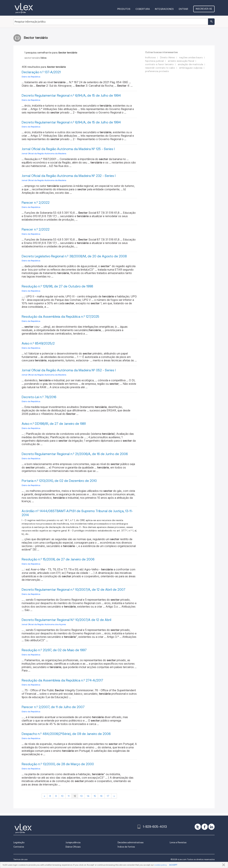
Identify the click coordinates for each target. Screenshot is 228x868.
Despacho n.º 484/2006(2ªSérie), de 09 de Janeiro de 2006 (66, 734)
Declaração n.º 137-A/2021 (41, 72)
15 (95, 796)
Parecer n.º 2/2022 (36, 203)
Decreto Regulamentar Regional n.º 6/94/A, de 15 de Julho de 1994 (71, 95)
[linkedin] (211, 827)
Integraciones (164, 9)
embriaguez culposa (191, 68)
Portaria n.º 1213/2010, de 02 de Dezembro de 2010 (59, 481)
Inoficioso (151, 57)
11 (69, 796)
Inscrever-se (204, 9)
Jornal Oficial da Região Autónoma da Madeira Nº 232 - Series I (69, 176)
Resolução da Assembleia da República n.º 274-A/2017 (62, 680)
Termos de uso (20, 859)
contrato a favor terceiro (159, 64)
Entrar (183, 9)
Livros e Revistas (178, 842)
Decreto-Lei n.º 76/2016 (39, 397)
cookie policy (160, 865)
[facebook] (205, 827)
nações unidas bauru (191, 57)
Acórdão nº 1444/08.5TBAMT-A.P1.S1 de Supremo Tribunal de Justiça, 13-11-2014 (77, 513)
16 (101, 796)
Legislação (19, 842)
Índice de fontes (126, 847)
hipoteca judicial (154, 61)
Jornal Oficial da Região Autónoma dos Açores (44, 624)
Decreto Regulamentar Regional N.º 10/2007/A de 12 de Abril (66, 620)
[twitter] (198, 827)
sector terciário (35, 58)
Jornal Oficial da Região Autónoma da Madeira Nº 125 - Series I (68, 149)
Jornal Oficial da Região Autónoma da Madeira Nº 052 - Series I (69, 370)
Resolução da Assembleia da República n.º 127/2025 (60, 317)
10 (62, 796)
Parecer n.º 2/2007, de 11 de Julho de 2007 (53, 707)
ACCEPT (173, 865)
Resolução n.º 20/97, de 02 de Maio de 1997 (54, 650)
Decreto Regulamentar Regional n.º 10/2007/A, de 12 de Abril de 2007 (74, 590)
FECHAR (223, 865)
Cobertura (143, 9)
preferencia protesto (157, 71)
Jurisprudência (73, 842)
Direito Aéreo (168, 57)
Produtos (124, 9)
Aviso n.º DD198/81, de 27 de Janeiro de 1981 (54, 424)
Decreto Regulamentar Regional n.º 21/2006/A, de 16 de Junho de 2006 (75, 454)
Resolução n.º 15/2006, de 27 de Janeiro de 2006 (58, 559)
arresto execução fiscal (181, 61)
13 (81, 796)
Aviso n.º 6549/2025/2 (38, 343)
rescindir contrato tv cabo (160, 68)
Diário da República (31, 77)
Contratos (19, 847)
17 (108, 796)
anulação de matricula (190, 64)
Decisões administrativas (131, 842)
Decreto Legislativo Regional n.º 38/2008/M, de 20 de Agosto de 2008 (74, 256)
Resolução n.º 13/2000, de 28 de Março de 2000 (58, 764)
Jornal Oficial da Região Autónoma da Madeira (44, 153)
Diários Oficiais (73, 847)
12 (75, 796)
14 (88, 796)
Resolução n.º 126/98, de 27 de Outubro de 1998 (57, 286)
